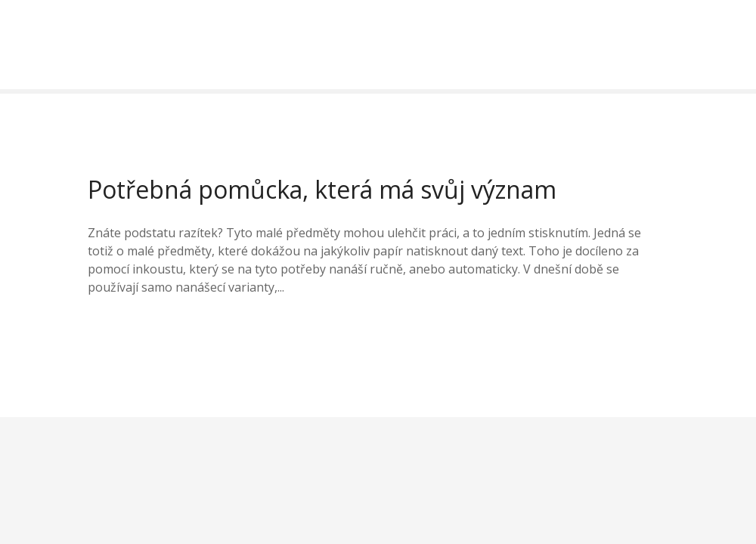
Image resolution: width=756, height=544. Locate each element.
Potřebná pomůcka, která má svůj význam (322, 189)
